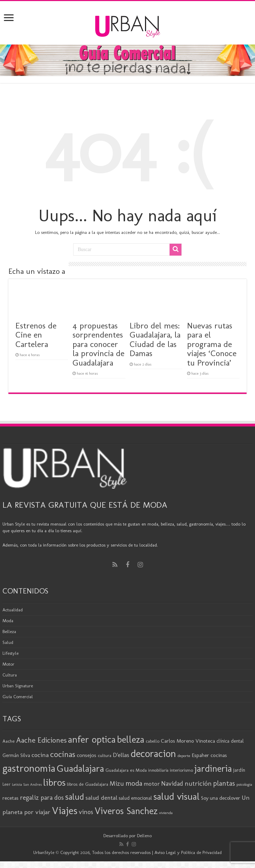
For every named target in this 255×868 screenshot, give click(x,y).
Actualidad (13, 610)
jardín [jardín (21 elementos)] (239, 770)
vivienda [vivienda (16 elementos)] (166, 813)
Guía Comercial (18, 697)
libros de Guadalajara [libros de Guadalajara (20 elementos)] (88, 784)
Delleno (144, 836)
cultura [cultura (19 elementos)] (105, 755)
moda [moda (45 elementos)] (134, 783)
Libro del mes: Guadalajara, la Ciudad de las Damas (155, 339)
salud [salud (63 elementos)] (75, 797)
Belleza (9, 631)
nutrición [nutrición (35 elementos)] (198, 783)
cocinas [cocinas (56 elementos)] (63, 754)
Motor (8, 664)
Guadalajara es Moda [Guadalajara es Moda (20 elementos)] (126, 770)
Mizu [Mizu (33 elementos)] (117, 784)
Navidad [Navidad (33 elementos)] (172, 784)
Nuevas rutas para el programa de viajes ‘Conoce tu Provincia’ (212, 344)
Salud (8, 642)
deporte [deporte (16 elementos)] (184, 756)
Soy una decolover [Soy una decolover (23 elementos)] (221, 798)
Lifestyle (11, 653)
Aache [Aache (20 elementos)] (9, 741)
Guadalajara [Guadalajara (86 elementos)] (80, 768)
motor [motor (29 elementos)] (152, 784)
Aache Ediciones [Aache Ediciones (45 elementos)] (41, 740)
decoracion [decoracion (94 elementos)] (153, 754)
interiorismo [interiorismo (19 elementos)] (181, 770)
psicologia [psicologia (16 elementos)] (244, 784)
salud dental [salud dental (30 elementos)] (101, 798)
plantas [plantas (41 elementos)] (224, 783)
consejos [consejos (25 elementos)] (87, 755)
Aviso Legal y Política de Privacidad (188, 852)
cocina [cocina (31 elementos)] (40, 755)
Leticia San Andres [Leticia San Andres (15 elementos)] (27, 784)
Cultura (10, 675)
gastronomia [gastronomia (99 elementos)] (29, 768)
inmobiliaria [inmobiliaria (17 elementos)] (158, 770)
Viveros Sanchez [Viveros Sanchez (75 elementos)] (126, 811)
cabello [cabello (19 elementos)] (153, 741)
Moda (8, 621)
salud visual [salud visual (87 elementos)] (177, 796)
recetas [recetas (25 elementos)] (11, 798)
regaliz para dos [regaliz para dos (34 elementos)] (42, 797)
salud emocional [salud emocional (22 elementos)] (135, 798)
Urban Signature (18, 686)
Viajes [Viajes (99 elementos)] (65, 810)
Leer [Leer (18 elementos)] (6, 784)
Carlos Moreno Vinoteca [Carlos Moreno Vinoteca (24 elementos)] (188, 741)
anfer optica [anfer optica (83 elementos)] (92, 739)
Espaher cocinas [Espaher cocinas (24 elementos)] (209, 755)
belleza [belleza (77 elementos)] (131, 739)
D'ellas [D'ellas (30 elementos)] (121, 755)
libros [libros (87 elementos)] (54, 782)
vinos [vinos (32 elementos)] (86, 812)
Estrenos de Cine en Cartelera (36, 335)
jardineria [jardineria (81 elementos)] (213, 768)
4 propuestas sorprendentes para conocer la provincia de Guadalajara (98, 344)
